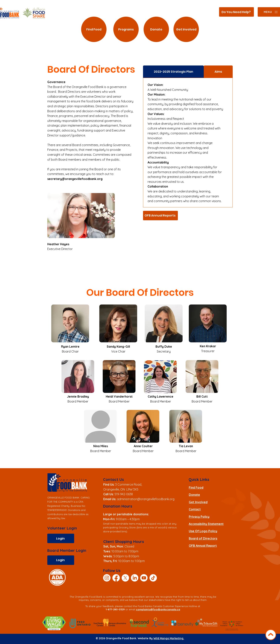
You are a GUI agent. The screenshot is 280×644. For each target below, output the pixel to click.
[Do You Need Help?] (236, 12)
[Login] (61, 538)
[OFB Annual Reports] (160, 216)
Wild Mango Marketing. (169, 638)
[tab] (173, 72)
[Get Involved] (186, 29)
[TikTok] (153, 578)
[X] (125, 578)
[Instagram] (107, 578)
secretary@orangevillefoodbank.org (75, 179)
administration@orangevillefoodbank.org (146, 499)
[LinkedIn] (135, 578)
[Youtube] (144, 578)
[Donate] (156, 29)
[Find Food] (94, 29)
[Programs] (126, 29)
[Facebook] (116, 578)
